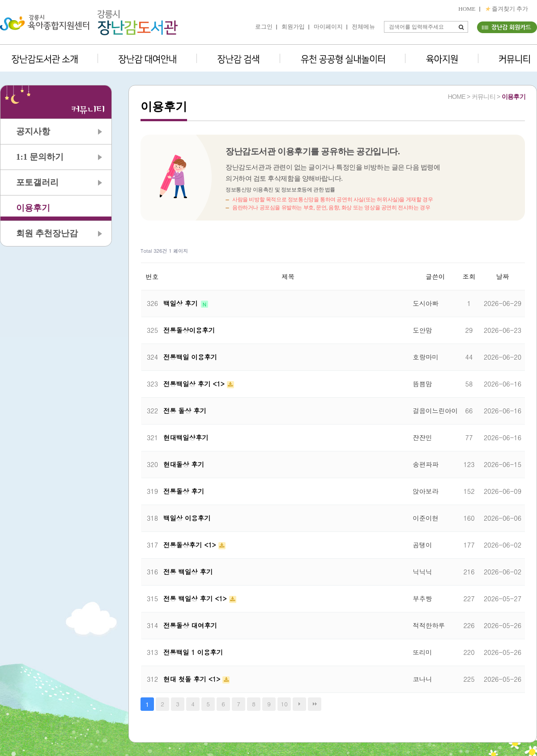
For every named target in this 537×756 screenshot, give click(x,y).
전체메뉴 (363, 27)
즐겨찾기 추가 (507, 9)
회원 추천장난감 (47, 233)
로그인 (264, 27)
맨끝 (315, 704)
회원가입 (293, 27)
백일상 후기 (182, 303)
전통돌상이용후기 (189, 330)
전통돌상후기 (184, 545)
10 (284, 704)
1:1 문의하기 (40, 157)
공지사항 (33, 131)
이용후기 (33, 208)
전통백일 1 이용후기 (193, 652)
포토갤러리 (37, 182)
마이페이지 (328, 27)
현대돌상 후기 (184, 464)
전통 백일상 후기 (188, 572)
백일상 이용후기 (187, 518)
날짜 (503, 276)
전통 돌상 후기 (185, 411)
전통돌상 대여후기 (190, 625)
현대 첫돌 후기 (186, 679)
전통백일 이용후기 (190, 357)
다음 (299, 704)
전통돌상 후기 (184, 491)
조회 (469, 276)
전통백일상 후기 (188, 384)
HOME (467, 9)
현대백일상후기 (186, 437)
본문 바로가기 (0, 0)
